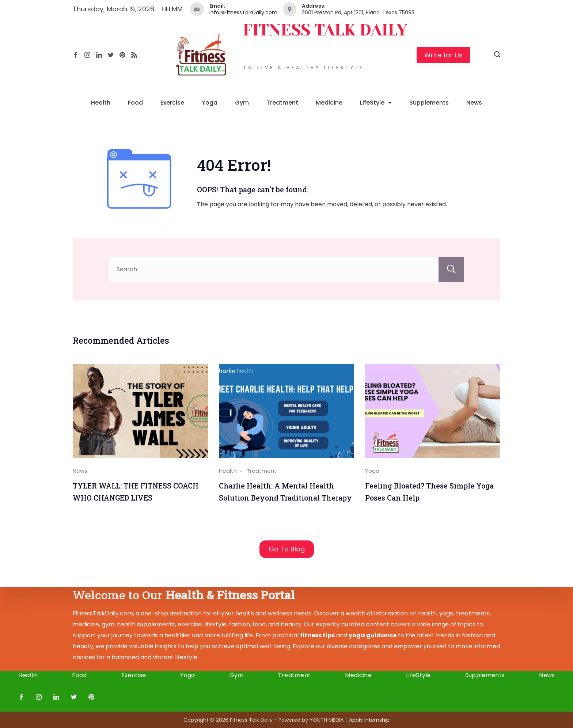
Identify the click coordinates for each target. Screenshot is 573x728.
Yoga (210, 103)
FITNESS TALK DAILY (325, 30)
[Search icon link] (497, 55)
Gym (242, 103)
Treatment (282, 103)
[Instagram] (87, 55)
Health (101, 103)
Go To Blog (287, 549)
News (474, 103)
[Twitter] (111, 55)
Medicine (329, 103)
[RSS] (134, 55)
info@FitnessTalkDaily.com (243, 12)
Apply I (369, 720)
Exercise (172, 103)
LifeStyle (376, 103)
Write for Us (443, 55)
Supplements (429, 103)
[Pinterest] (122, 55)
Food (135, 103)
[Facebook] (76, 55)
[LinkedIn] (99, 55)
